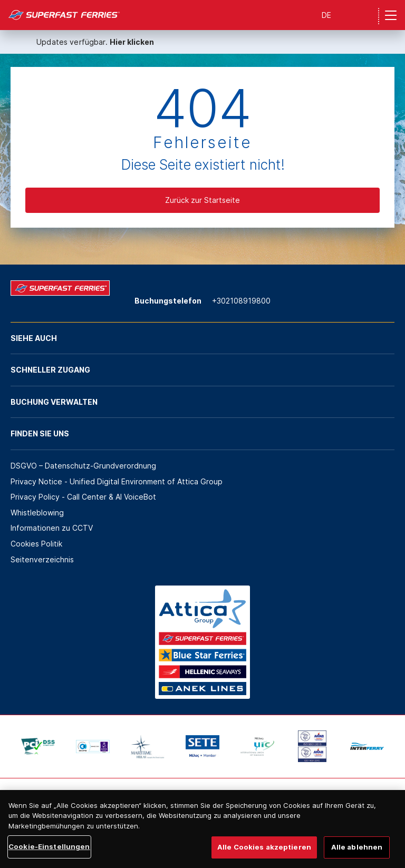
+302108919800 (241, 301)
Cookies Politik (36, 544)
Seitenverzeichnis (42, 559)
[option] (38, 746)
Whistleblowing (37, 513)
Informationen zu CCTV (52, 528)
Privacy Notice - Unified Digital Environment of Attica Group (117, 481)
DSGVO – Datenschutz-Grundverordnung (83, 466)
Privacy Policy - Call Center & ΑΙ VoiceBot (83, 497)
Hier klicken (132, 42)
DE (326, 15)
